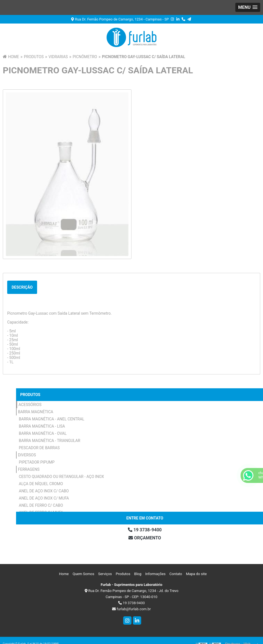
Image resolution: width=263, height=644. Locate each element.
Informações (155, 574)
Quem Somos (83, 574)
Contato (176, 574)
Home (64, 574)
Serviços (105, 574)
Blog (138, 574)
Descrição (22, 287)
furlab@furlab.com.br (131, 609)
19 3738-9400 (131, 603)
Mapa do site (196, 574)
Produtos (30, 395)
